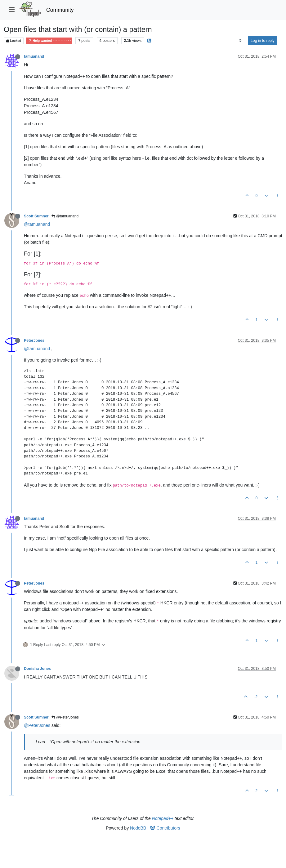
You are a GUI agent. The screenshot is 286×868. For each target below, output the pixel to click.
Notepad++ (163, 818)
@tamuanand (65, 216)
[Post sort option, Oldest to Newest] (240, 41)
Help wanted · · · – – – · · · (49, 41)
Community (60, 10)
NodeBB (138, 828)
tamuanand (34, 56)
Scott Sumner (36, 216)
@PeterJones (65, 717)
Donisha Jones (37, 669)
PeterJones (34, 341)
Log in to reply (263, 41)
